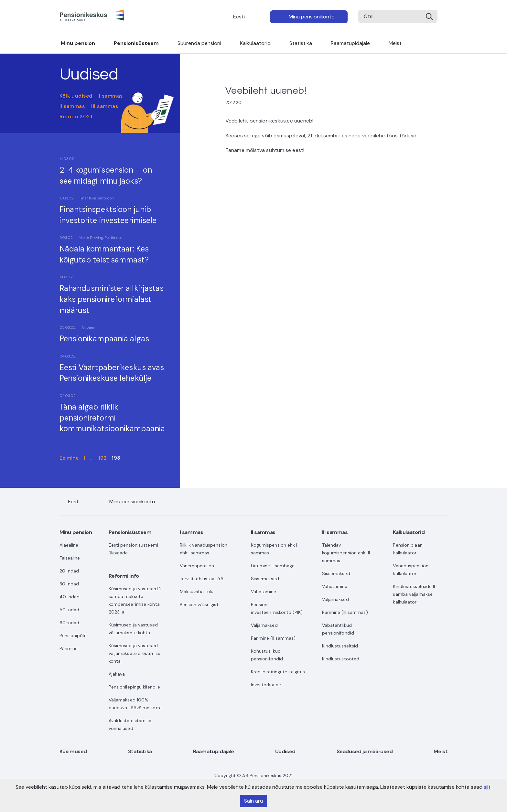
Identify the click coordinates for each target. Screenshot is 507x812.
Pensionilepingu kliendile (135, 687)
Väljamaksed (264, 625)
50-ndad (70, 610)
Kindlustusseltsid (340, 646)
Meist (395, 43)
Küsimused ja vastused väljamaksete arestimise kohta (135, 653)
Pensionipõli (72, 636)
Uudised (285, 751)
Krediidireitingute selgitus (278, 672)
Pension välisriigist (199, 604)
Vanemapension (197, 566)
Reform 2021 (76, 117)
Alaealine (69, 545)
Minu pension (78, 43)
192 (102, 458)
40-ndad (70, 597)
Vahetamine (264, 592)
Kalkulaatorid (255, 43)
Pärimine (69, 648)
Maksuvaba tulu (197, 592)
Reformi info (124, 576)
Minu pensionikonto (312, 17)
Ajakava (117, 674)
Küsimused (73, 751)
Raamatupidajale (350, 43)
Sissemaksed (265, 579)
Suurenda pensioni (199, 43)
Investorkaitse (266, 685)
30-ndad (69, 584)
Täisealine (70, 558)
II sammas (72, 106)
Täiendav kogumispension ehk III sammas (346, 553)
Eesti (239, 17)
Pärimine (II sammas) (273, 638)
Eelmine (69, 458)
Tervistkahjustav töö (202, 579)
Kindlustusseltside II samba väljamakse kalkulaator (414, 594)
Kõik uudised (76, 96)
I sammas (111, 96)
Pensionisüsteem (136, 43)
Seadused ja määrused (365, 751)
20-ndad (69, 571)
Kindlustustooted (341, 659)
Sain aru (253, 801)
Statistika (301, 43)
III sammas (105, 106)
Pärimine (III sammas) (345, 612)
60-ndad (70, 623)
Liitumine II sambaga (273, 566)
